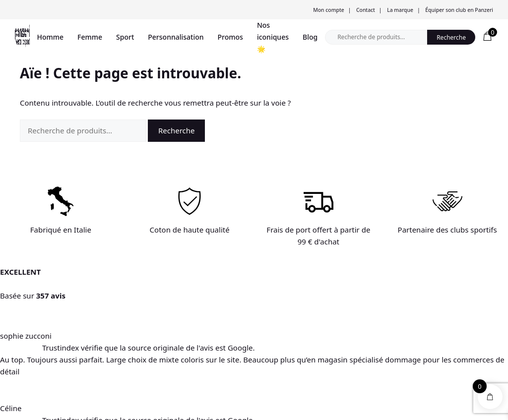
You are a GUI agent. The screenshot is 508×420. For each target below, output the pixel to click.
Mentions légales (132, 371)
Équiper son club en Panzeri (459, 10)
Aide (114, 331)
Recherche (451, 37)
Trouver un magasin (43, 331)
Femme (90, 37)
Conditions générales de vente (141, 409)
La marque (400, 10)
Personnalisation (176, 37)
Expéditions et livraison (140, 357)
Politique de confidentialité (224, 409)
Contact (366, 10)
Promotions (31, 344)
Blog (310, 37)
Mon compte (328, 10)
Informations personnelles (247, 331)
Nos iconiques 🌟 (273, 37)
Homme (51, 37)
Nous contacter (129, 344)
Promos (230, 37)
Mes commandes (234, 357)
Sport (125, 37)
